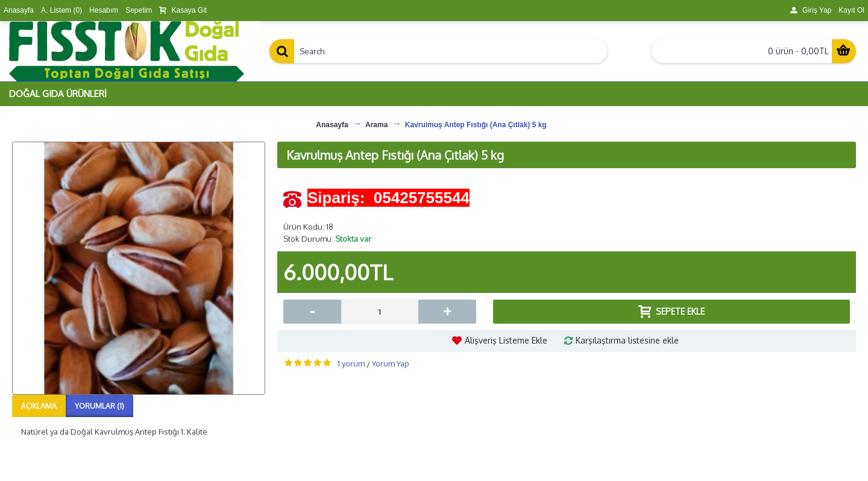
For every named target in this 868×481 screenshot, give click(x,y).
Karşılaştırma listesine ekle (627, 340)
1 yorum (351, 363)
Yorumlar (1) (99, 406)
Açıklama (39, 406)
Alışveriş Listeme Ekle (506, 340)
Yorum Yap (391, 363)
